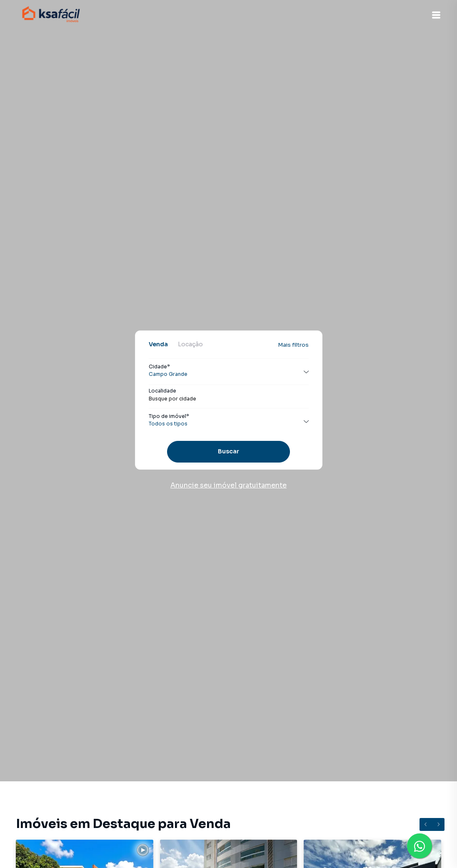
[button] (436, 15)
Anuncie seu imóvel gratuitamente (228, 485)
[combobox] (229, 399)
